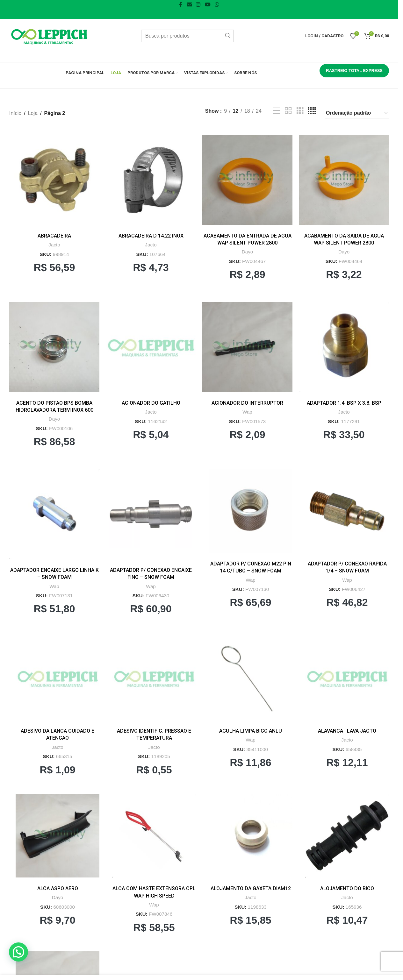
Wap (247, 412)
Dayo (247, 252)
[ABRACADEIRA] (54, 180)
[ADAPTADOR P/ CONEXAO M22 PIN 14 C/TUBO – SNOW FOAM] (251, 511)
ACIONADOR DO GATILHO (151, 403)
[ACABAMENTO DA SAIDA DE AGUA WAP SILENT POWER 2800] (344, 180)
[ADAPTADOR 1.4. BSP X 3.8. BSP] (344, 347)
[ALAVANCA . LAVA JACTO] (347, 678)
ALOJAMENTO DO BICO (347, 888)
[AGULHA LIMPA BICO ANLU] (251, 678)
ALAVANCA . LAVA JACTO (347, 731)
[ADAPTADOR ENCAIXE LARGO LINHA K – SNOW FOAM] (54, 514)
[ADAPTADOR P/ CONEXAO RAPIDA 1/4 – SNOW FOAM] (347, 511)
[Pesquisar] (188, 36)
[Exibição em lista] (277, 111)
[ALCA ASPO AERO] (58, 836)
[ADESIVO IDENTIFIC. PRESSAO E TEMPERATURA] (154, 678)
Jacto (54, 245)
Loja (33, 113)
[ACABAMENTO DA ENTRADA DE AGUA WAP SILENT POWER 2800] (247, 180)
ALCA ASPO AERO (58, 888)
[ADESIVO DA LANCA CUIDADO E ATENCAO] (58, 678)
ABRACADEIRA (54, 236)
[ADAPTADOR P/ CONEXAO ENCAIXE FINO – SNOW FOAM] (151, 514)
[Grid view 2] (288, 111)
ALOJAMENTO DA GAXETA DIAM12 (251, 888)
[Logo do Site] (49, 36)
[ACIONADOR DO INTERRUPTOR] (247, 347)
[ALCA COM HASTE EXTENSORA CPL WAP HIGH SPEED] (154, 836)
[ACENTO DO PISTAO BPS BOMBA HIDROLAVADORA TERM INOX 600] (54, 347)
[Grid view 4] (312, 111)
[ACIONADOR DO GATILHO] (151, 347)
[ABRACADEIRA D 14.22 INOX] (151, 180)
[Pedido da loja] (357, 113)
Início (15, 113)
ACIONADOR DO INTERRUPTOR (247, 403)
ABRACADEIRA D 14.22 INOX (151, 236)
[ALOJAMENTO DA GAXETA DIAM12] (251, 836)
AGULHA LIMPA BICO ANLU (251, 731)
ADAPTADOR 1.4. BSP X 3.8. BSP (344, 403)
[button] (12, 956)
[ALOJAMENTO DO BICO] (347, 836)
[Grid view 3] (300, 111)
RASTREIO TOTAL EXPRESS (354, 71)
